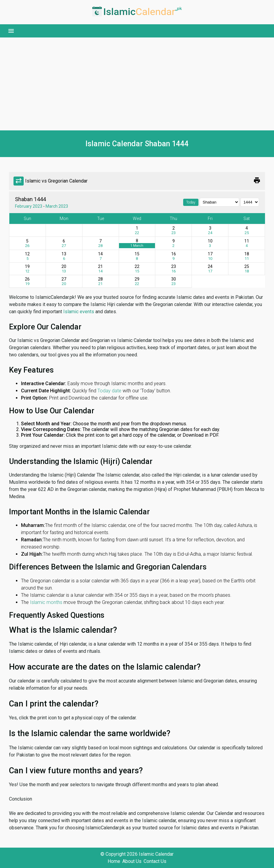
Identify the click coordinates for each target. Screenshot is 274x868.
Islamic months (46, 602)
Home (114, 861)
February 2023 (29, 206)
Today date (109, 391)
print (257, 180)
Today (191, 202)
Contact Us (155, 861)
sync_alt (19, 181)
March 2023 (57, 206)
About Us (132, 861)
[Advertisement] (137, 84)
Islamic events (79, 312)
